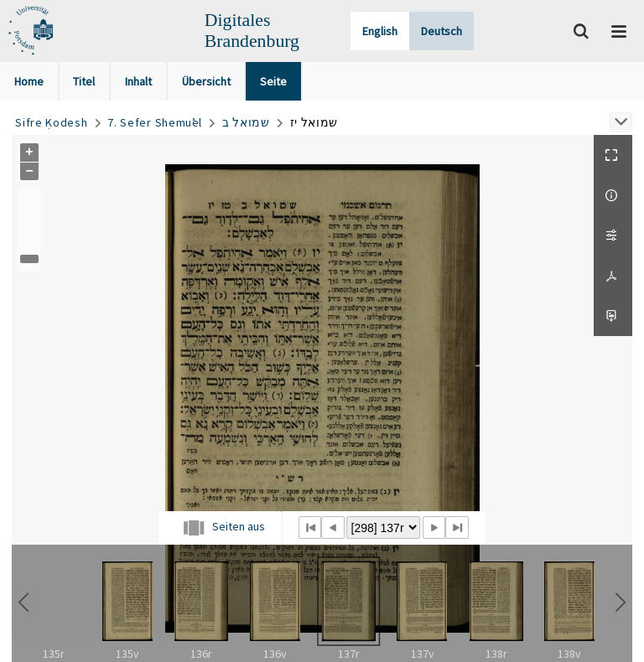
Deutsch (441, 31)
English (380, 31)
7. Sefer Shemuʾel (155, 122)
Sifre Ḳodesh (51, 122)
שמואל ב (246, 122)
